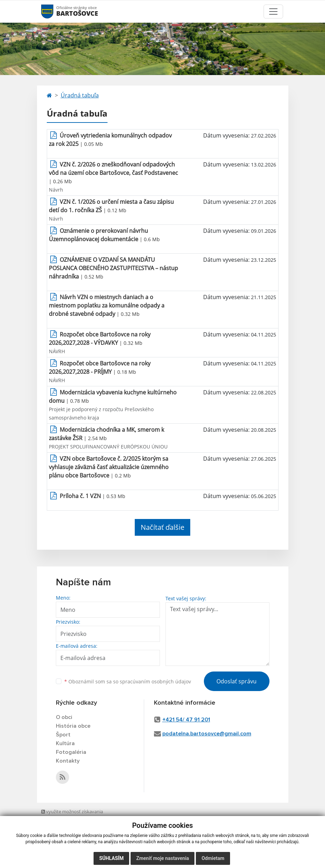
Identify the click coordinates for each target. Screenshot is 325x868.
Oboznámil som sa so (128, 681)
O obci (64, 717)
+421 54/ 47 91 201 (186, 720)
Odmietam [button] (213, 858)
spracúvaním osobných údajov (155, 681)
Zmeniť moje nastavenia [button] (162, 858)
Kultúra (65, 743)
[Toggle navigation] (273, 12)
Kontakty (68, 761)
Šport (63, 735)
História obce (73, 726)
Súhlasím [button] (111, 858)
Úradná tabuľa (80, 95)
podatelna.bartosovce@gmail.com (207, 734)
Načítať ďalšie (162, 527)
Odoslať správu (237, 681)
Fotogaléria (71, 752)
